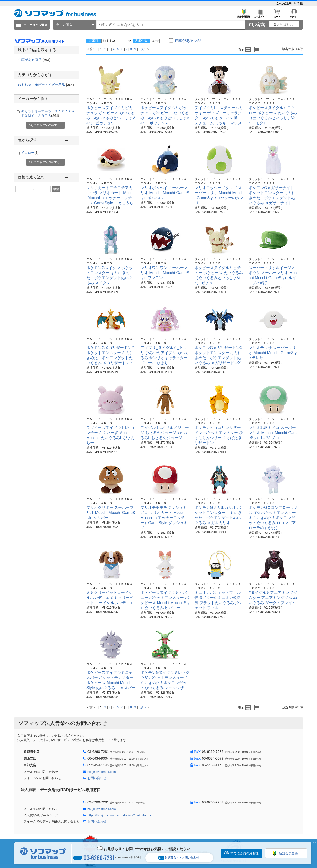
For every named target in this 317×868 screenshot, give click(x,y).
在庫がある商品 (34, 60)
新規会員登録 (244, 15)
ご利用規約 (284, 3)
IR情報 (298, 3)
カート (277, 15)
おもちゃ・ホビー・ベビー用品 (46, 85)
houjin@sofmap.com (102, 772)
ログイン (294, 15)
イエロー (30, 153)
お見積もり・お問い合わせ (179, 858)
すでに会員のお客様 (244, 853)
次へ (144, 49)
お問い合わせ (97, 778)
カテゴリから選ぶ (35, 25)
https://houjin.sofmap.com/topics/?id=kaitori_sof (120, 815)
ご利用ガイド (260, 15)
